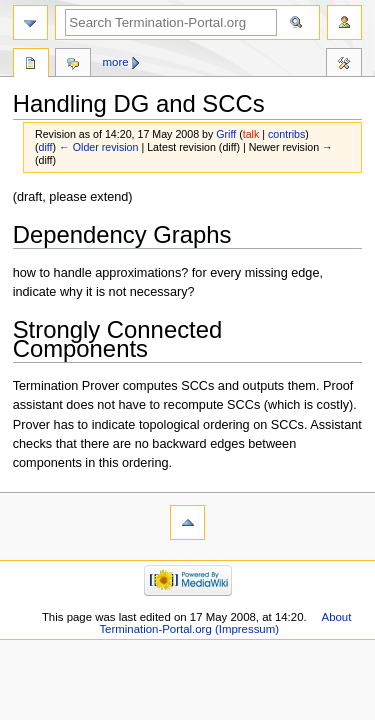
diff (46, 147)
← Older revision (98, 147)
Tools (344, 65)
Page (31, 65)
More (116, 62)
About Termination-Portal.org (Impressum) (225, 623)
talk (251, 134)
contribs (286, 134)
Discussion (73, 65)
